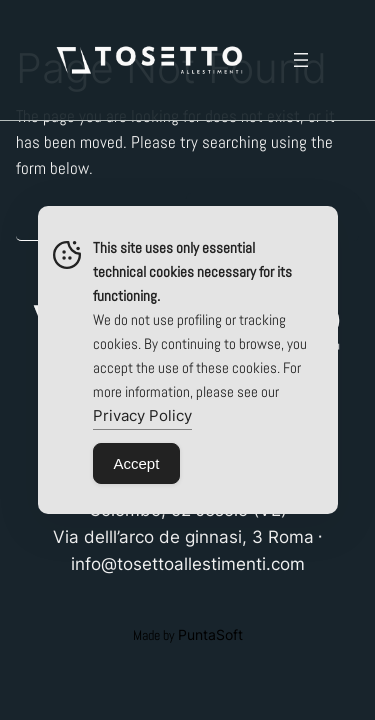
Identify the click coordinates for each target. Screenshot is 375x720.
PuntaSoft (210, 634)
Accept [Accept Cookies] (137, 463)
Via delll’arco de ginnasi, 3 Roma (183, 537)
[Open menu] (301, 60)
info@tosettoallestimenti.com (188, 564)
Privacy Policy (142, 415)
